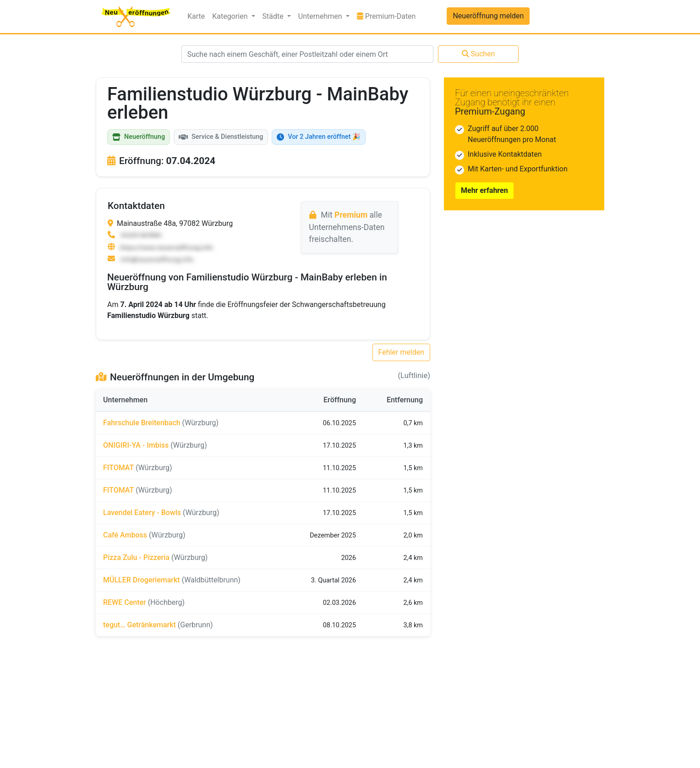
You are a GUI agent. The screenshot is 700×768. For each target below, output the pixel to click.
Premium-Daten (388, 16)
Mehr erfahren (484, 190)
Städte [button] (274, 16)
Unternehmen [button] (321, 16)
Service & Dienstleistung (221, 137)
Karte (196, 16)
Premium (351, 215)
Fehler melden (402, 352)
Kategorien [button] (231, 16)
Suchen (479, 54)
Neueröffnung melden (488, 16)
